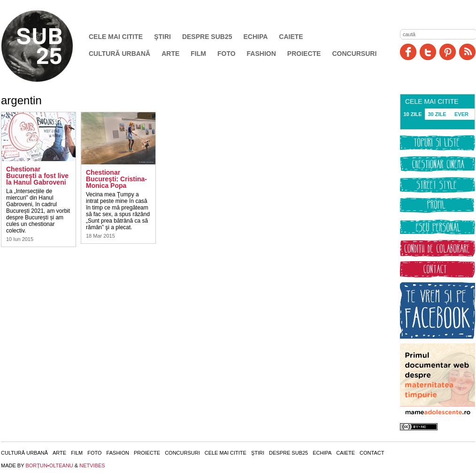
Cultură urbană (119, 54)
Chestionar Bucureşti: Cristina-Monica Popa (116, 179)
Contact (372, 453)
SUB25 (48, 46)
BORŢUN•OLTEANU (49, 465)
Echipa (256, 37)
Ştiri (162, 37)
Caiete (291, 37)
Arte (170, 54)
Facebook (408, 52)
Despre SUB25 (207, 37)
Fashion (261, 54)
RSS (467, 52)
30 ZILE (437, 114)
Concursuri (354, 54)
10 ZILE (412, 114)
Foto (226, 54)
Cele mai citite (116, 37)
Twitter (428, 52)
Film (198, 54)
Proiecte (304, 54)
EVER (461, 114)
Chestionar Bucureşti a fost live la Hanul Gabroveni (37, 176)
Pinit (448, 52)
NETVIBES (92, 465)
